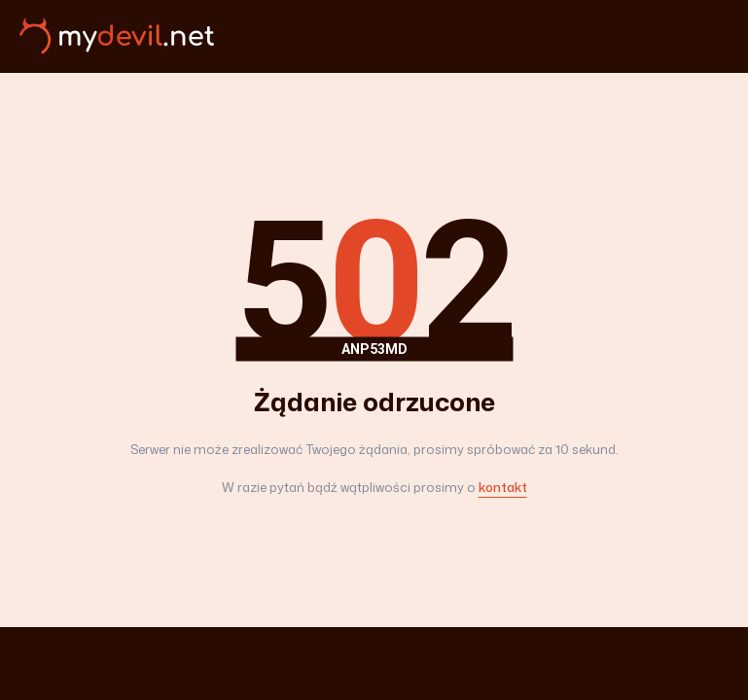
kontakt (503, 487)
